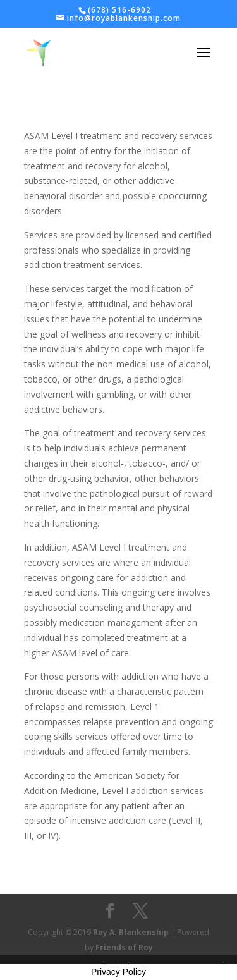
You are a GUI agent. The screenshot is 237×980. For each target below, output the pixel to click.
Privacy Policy (118, 972)
